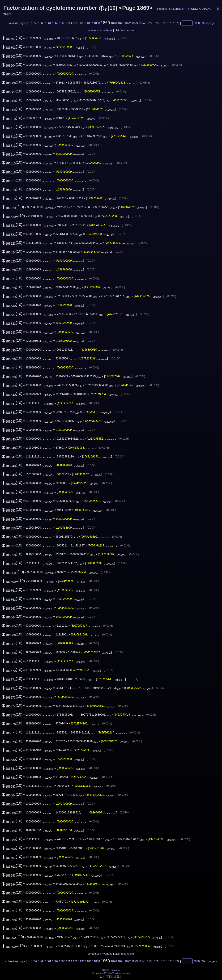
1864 (69, 23)
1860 (41, 23)
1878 (169, 23)
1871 (121, 23)
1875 (149, 23)
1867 (90, 23)
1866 (83, 23)
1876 (156, 23)
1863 (62, 23)
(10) (12, 38)
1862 (55, 23)
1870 (114, 23)
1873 (135, 23)
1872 (128, 23)
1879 (176, 23)
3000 (197, 23)
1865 (76, 23)
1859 (34, 23)
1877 (163, 23)
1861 (48, 23)
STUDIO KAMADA (199, 9)
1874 (142, 23)
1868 (97, 23)
